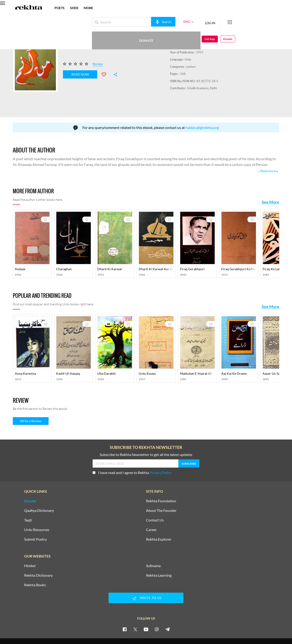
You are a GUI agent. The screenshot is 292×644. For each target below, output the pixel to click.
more (88, 8)
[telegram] (167, 613)
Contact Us (155, 503)
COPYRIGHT (170, 630)
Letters (191, 67)
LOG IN (195, 22)
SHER (74, 8)
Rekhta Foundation (161, 484)
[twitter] (135, 613)
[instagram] (157, 613)
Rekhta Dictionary (38, 559)
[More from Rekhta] (214, 22)
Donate (239, 22)
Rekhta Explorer (159, 523)
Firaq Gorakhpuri (192, 31)
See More (270, 186)
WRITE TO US (146, 582)
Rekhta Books (35, 568)
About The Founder (161, 494)
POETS (60, 8)
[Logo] (29, 8)
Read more (268, 154)
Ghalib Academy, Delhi (202, 88)
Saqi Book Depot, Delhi (199, 45)
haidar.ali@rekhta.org (202, 111)
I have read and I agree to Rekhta (132, 456)
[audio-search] (148, 22)
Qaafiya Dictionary (39, 494)
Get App (262, 22)
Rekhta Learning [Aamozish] (159, 559)
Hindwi (30, 549)
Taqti (28, 503)
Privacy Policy (161, 456)
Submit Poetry (35, 523)
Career (151, 513)
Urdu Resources (37, 513)
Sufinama (153, 549)
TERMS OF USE (149, 630)
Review (98, 64)
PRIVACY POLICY (125, 630)
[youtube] (146, 613)
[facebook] (125, 613)
